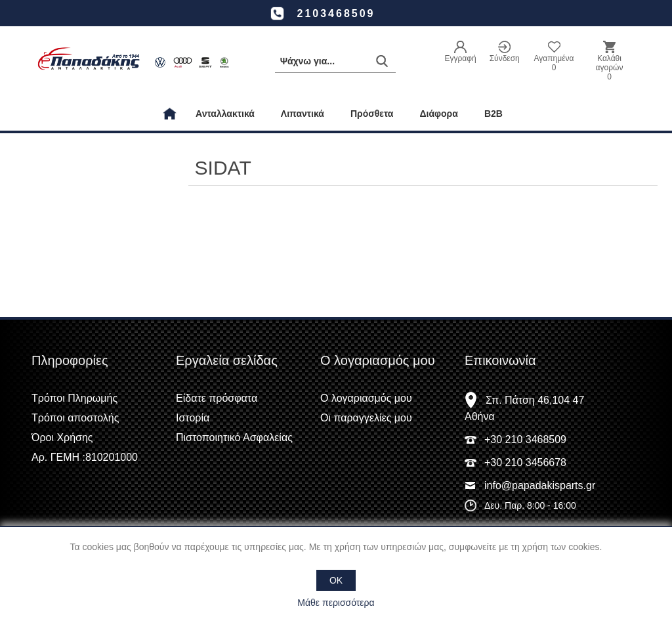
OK (336, 580)
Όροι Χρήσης (62, 438)
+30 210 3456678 (525, 462)
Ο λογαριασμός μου (366, 398)
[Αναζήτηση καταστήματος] (335, 61)
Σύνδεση (505, 58)
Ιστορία (193, 418)
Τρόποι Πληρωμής (74, 398)
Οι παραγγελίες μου (366, 418)
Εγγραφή (460, 58)
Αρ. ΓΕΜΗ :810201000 (85, 457)
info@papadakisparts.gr (540, 485)
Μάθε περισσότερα (336, 603)
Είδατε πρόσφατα (217, 398)
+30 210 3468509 (525, 439)
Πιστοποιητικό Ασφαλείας (234, 438)
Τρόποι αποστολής (75, 418)
